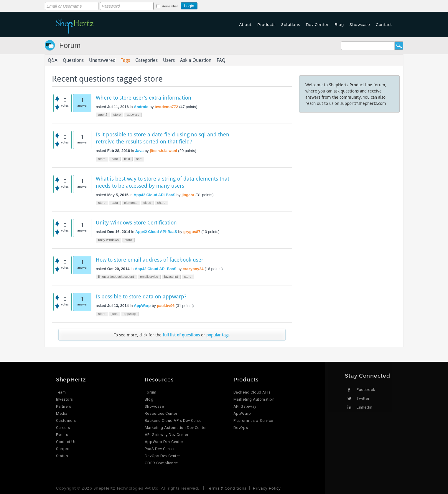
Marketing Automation (254, 399)
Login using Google (212, 5)
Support (64, 449)
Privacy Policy (267, 488)
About (245, 24)
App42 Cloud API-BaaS (154, 195)
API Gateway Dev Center (167, 435)
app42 (103, 115)
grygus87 (192, 232)
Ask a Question (196, 60)
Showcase (360, 24)
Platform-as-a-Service (253, 421)
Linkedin (364, 407)
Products (266, 24)
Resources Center (161, 413)
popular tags (218, 335)
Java (139, 151)
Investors (65, 399)
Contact (384, 24)
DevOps (241, 428)
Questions (73, 60)
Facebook (366, 390)
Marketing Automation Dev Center (176, 428)
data (115, 203)
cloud (147, 203)
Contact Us (66, 442)
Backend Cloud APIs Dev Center (174, 421)
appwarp (133, 115)
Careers (63, 428)
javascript (171, 277)
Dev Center (317, 24)
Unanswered (102, 60)
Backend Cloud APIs (252, 392)
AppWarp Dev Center (164, 442)
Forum (70, 45)
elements (131, 203)
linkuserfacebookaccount (116, 277)
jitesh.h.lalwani (163, 151)
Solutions (291, 24)
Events (62, 435)
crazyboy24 (193, 269)
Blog (339, 24)
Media (62, 413)
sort (139, 159)
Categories (146, 60)
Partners (64, 406)
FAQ (221, 60)
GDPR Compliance (161, 463)
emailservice (149, 277)
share (162, 203)
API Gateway (245, 406)
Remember (170, 6)
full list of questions (181, 335)
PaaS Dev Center (160, 449)
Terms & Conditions (227, 488)
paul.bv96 (166, 306)
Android (141, 107)
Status (62, 456)
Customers (66, 421)
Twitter (363, 398)
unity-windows (108, 240)
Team (61, 392)
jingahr (188, 195)
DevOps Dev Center (162, 456)
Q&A (53, 60)
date (115, 159)
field (127, 159)
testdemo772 (166, 107)
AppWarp (142, 306)
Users (169, 60)
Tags (125, 60)
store (117, 115)
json (115, 314)
